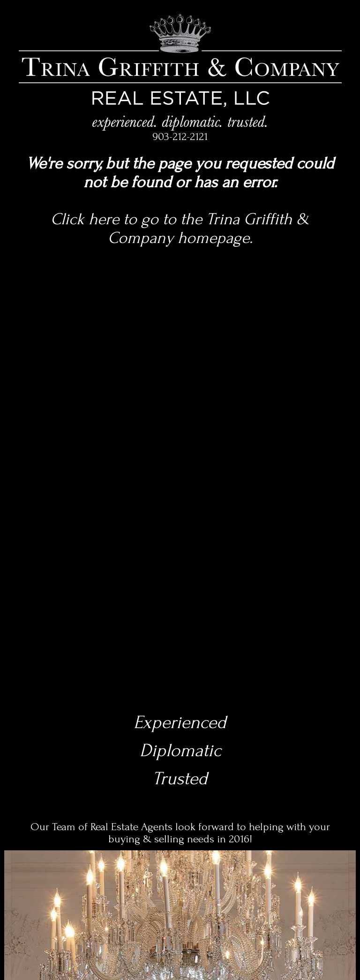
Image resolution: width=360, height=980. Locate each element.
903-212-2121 (180, 136)
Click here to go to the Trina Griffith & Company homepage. (180, 228)
